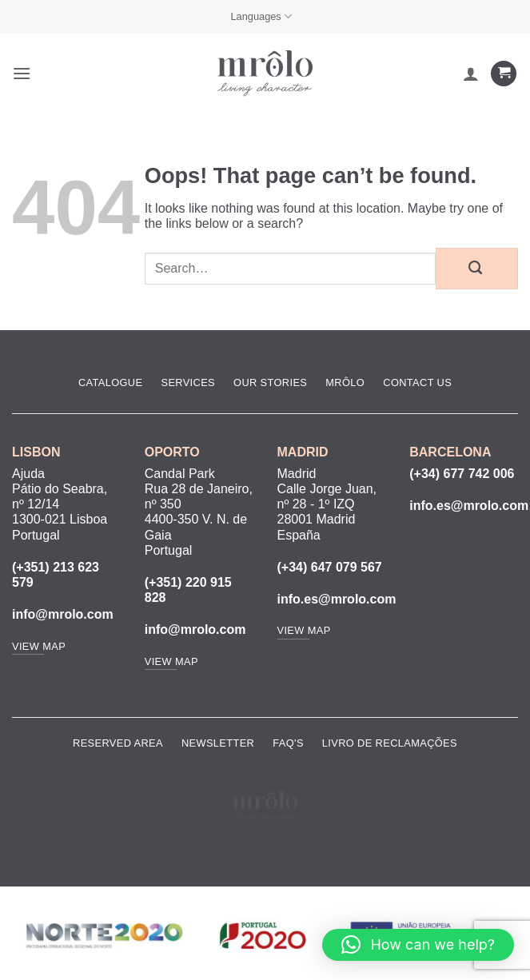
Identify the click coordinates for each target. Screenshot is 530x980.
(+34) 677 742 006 (462, 474)
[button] (22, 73)
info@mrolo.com (63, 614)
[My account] (471, 74)
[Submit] (477, 269)
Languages (261, 16)
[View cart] (504, 74)
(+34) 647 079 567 (330, 567)
